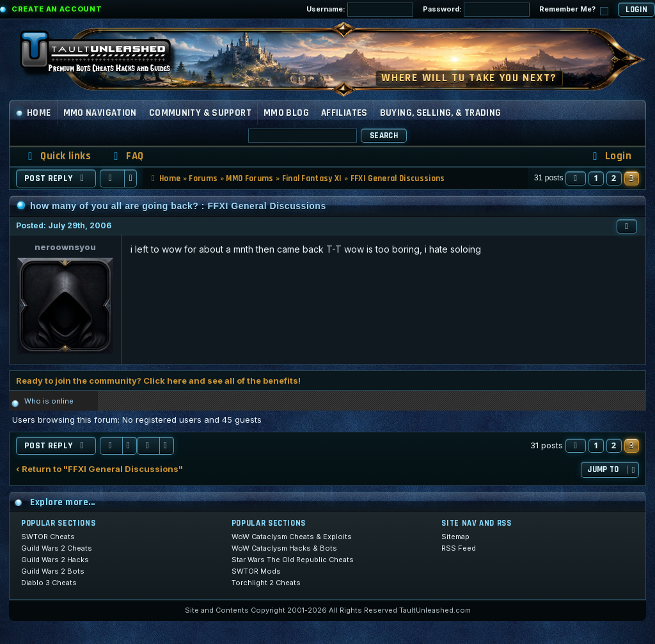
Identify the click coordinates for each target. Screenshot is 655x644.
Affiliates (344, 113)
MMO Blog (286, 113)
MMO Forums (249, 178)
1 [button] (596, 178)
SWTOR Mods (256, 571)
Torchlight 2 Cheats (266, 583)
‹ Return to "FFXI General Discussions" (99, 469)
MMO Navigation (100, 113)
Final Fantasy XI (312, 178)
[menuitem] (127, 156)
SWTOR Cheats (48, 537)
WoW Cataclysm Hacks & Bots (284, 548)
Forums (203, 178)
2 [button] (614, 178)
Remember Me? (574, 10)
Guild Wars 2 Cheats (57, 548)
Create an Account (57, 9)
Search (384, 136)
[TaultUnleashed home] (105, 56)
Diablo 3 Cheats (49, 583)
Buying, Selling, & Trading (441, 113)
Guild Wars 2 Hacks (55, 560)
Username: (360, 10)
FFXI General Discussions (398, 178)
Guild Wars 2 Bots (53, 571)
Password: (476, 10)
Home (33, 113)
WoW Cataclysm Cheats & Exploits (292, 537)
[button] (576, 178)
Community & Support (200, 113)
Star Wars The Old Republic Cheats (293, 560)
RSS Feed (459, 548)
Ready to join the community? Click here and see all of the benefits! (158, 381)
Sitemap (455, 537)
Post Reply (56, 178)
